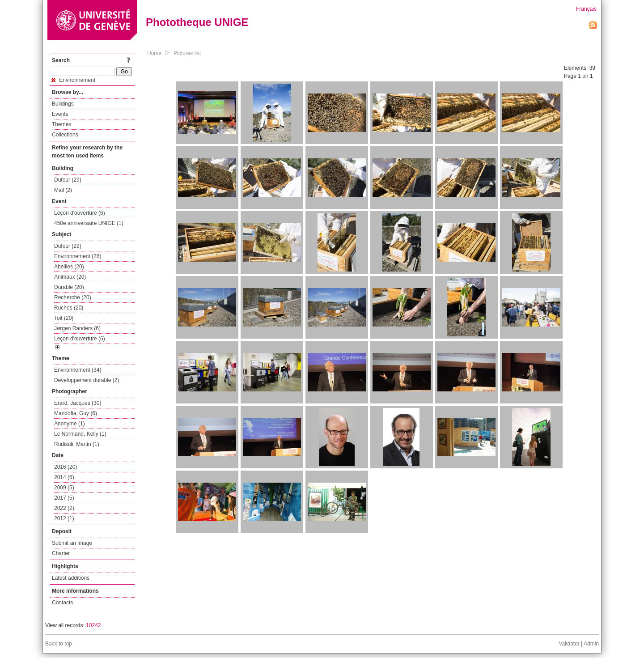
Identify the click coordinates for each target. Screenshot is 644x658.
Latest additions (71, 578)
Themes (61, 124)
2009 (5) (64, 488)
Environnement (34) (78, 370)
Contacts (62, 603)
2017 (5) (64, 498)
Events (60, 114)
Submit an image (72, 543)
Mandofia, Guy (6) (76, 413)
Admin (591, 644)
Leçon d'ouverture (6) (80, 213)
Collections (65, 135)
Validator (569, 644)
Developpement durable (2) (87, 380)
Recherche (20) (73, 297)
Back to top (59, 644)
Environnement (73, 80)
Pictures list (187, 53)
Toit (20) (64, 318)
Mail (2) (63, 190)
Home (154, 53)
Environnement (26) (78, 256)
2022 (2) (64, 508)
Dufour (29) (68, 180)
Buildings (63, 104)
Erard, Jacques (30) (78, 403)
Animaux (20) (70, 277)
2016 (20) (66, 467)
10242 (93, 625)
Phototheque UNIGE (197, 22)
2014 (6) (64, 477)
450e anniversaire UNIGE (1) (89, 223)
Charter (61, 553)
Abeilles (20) (69, 267)
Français (586, 9)
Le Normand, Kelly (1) (80, 434)
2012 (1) (64, 518)
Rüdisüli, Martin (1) (77, 444)
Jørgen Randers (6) (77, 328)
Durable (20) (69, 287)
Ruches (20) (69, 308)
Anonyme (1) (70, 424)
